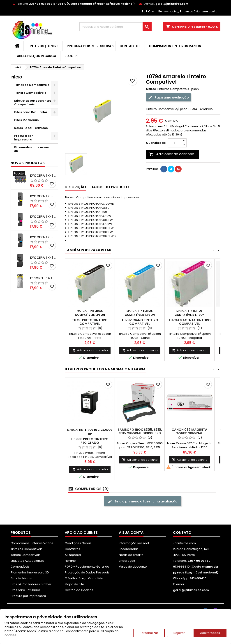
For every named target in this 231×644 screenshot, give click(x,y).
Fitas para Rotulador (31, 112)
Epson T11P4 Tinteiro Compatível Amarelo (43, 278)
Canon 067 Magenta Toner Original (189, 431)
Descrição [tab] (75, 187)
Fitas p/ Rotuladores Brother (31, 584)
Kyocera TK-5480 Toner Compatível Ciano (43, 237)
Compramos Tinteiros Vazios (175, 46)
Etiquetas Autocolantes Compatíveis (33, 102)
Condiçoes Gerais (78, 543)
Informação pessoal (134, 543)
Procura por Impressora (89, 46)
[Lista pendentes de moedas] (148, 11)
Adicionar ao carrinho (172, 154)
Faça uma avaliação (168, 97)
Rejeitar (179, 633)
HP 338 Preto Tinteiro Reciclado (90, 441)
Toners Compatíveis (30, 93)
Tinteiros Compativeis (32, 85)
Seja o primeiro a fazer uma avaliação (143, 501)
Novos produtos (28, 163)
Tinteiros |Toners (43, 46)
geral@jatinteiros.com (172, 4)
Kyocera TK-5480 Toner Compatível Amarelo (43, 196)
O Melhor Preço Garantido (84, 578)
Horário (70, 561)
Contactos (130, 46)
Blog (69, 56)
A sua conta (131, 533)
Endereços (127, 561)
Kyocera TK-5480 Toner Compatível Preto (43, 258)
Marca (151, 89)
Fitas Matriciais (26, 120)
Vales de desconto (133, 567)
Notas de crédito (131, 555)
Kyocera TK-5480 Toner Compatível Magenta (43, 217)
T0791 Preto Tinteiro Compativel (90, 322)
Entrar (185, 11)
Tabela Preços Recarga (36, 56)
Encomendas (129, 549)
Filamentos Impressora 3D (32, 149)
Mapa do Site (74, 584)
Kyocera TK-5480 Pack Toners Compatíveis (43, 176)
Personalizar (149, 633)
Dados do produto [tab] (110, 187)
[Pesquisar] (115, 27)
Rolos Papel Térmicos (31, 128)
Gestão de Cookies (79, 590)
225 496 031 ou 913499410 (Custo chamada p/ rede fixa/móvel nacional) (82, 4)
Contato (182, 533)
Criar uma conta (206, 11)
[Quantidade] (175, 143)
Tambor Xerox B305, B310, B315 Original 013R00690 (140, 431)
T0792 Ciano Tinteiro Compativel (140, 322)
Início (16, 77)
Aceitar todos (210, 633)
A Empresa (73, 555)
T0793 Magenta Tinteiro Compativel (190, 322)
